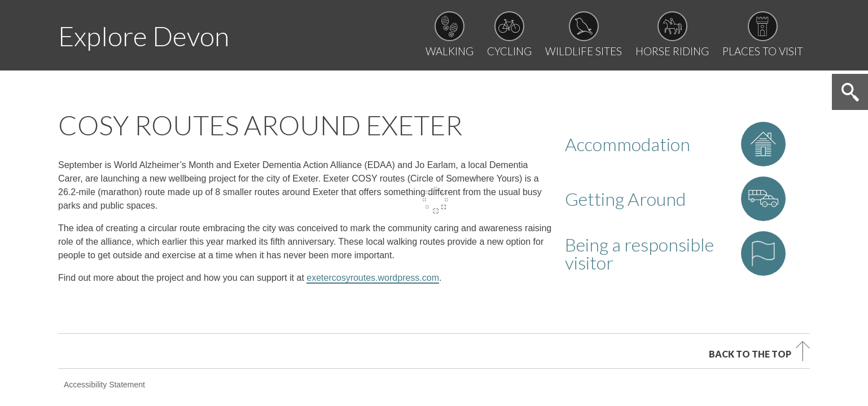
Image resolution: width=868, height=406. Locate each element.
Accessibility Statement (104, 314)
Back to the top (750, 283)
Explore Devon (144, 36)
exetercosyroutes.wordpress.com (373, 207)
